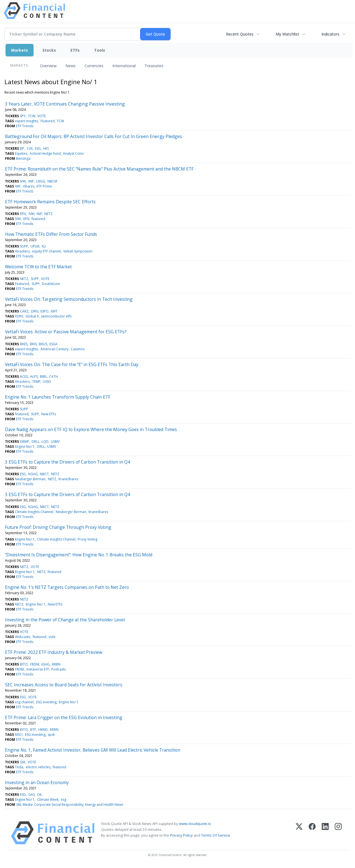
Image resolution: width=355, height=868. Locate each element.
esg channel (24, 702)
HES (46, 148)
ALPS (34, 377)
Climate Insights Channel (34, 512)
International (124, 66)
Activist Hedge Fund (45, 153)
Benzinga (23, 158)
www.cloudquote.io (195, 824)
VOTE (42, 116)
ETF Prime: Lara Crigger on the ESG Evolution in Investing (64, 717)
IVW (23, 181)
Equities (21, 153)
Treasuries (154, 66)
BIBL (43, 377)
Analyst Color (73, 153)
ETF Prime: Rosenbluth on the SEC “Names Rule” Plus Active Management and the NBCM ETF (99, 169)
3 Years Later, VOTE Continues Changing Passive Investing (65, 104)
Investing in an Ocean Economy (37, 782)
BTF (33, 730)
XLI (44, 246)
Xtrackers (22, 251)
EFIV (23, 214)
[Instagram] (338, 833)
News (71, 66)
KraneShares (68, 479)
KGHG (33, 474)
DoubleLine (51, 284)
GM (23, 762)
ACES (24, 377)
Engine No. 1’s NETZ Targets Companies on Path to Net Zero (67, 587)
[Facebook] (312, 833)
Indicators (330, 34)
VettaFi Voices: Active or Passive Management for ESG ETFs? (66, 332)
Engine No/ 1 (25, 446)
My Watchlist (287, 34)
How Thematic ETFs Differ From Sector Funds (51, 234)
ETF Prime (44, 186)
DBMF (25, 441)
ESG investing (46, 702)
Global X (32, 316)
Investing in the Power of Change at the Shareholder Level (65, 620)
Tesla (19, 767)
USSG (47, 382)
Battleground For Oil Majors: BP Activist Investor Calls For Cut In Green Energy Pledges (93, 136)
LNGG (41, 181)
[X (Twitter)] (299, 833)
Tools (100, 50)
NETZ (49, 214)
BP (22, 148)
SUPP (24, 246)
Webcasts (23, 637)
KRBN (56, 664)
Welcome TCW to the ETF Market (38, 267)
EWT (54, 311)
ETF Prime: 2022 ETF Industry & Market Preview (54, 652)
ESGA (53, 344)
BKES (24, 344)
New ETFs (49, 414)
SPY (23, 116)
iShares (29, 186)
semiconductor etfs (56, 316)
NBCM (52, 181)
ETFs (75, 50)
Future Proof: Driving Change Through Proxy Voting (58, 527)
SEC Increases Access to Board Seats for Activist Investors (64, 685)
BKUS (43, 344)
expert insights (26, 121)
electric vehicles (38, 767)
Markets (20, 50)
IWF (31, 181)
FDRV (19, 316)
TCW (32, 116)
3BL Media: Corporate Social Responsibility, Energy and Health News (70, 805)
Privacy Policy (181, 835)
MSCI (19, 735)
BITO (24, 664)
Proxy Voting (88, 539)
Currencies (94, 66)
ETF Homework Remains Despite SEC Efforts (50, 202)
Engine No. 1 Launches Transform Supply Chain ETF (58, 397)
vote (52, 637)
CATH (54, 377)
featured (38, 219)
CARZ (24, 311)
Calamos (78, 349)
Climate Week (48, 800)
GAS (31, 795)
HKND (43, 730)
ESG (38, 148)
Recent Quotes (240, 34)
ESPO (45, 311)
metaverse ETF (38, 669)
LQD (45, 441)
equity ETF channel (47, 251)
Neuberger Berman (30, 479)
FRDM (35, 664)
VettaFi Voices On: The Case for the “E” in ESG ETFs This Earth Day (72, 364)
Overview (48, 66)
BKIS (33, 344)
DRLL (35, 441)
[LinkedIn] (325, 833)
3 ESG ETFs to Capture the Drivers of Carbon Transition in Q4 (68, 462)
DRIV (35, 311)
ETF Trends (25, 126)
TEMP (36, 382)
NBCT (44, 474)
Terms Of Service (216, 835)
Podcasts (59, 669)
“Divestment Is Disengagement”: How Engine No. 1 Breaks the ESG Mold (79, 555)
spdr (51, 735)
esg (64, 800)
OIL (40, 795)
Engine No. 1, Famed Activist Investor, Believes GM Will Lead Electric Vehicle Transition (93, 750)
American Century (54, 349)
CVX (30, 148)
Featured (48, 121)
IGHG (45, 664)
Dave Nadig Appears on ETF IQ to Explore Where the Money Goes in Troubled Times (91, 429)
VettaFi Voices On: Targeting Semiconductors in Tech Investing (69, 299)
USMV (55, 441)
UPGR (35, 246)
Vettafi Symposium (78, 251)
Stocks (49, 50)
